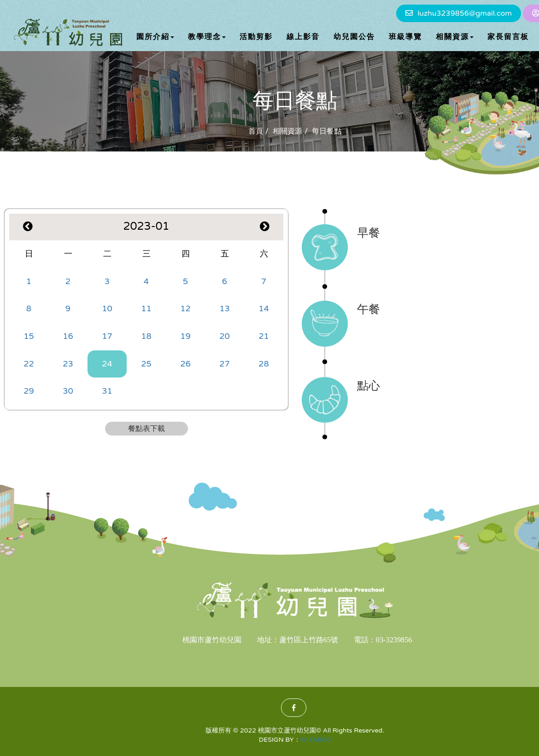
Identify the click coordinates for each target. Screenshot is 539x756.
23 (68, 364)
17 (107, 336)
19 (185, 336)
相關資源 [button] (455, 37)
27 (225, 364)
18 (146, 336)
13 (225, 308)
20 (225, 336)
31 (107, 391)
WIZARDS (316, 740)
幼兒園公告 (354, 37)
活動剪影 (256, 37)
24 (107, 364)
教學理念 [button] (207, 37)
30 (68, 391)
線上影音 (303, 37)
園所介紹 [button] (155, 37)
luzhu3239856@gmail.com (464, 13)
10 (107, 308)
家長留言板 (508, 37)
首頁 (256, 131)
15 (29, 336)
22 (29, 364)
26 (185, 364)
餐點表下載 (146, 429)
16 (68, 336)
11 (146, 308)
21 (264, 336)
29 (29, 391)
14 (264, 308)
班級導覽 (405, 37)
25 (146, 364)
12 (185, 308)
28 (264, 364)
